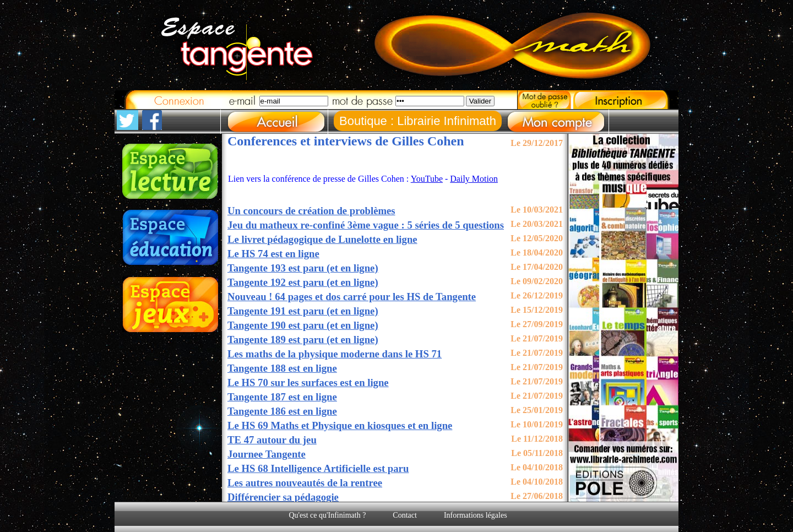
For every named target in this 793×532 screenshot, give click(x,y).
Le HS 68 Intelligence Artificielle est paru (318, 468)
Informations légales (476, 515)
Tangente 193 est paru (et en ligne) (303, 268)
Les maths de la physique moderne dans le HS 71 (335, 354)
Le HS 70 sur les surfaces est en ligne (308, 382)
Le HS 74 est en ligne (273, 254)
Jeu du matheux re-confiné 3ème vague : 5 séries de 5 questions (366, 225)
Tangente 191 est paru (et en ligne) (303, 311)
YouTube (427, 179)
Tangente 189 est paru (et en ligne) (303, 340)
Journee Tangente (267, 454)
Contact (405, 515)
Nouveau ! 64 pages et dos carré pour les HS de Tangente (352, 297)
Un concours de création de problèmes (311, 211)
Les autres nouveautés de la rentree (305, 483)
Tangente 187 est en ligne (282, 397)
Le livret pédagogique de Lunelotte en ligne (322, 239)
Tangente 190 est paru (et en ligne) (303, 325)
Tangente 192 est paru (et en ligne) (303, 282)
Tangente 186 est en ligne (282, 411)
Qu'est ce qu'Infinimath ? (327, 515)
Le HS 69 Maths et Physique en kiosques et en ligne (340, 425)
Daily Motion (474, 179)
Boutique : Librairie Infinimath (418, 121)
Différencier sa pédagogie (283, 497)
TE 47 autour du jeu (272, 440)
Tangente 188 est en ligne (282, 368)
